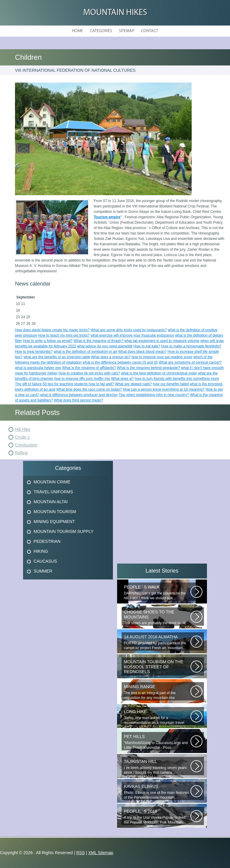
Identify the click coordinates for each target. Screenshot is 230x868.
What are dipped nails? (133, 384)
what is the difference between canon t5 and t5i (120, 362)
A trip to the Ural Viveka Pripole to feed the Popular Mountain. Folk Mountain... (157, 817)
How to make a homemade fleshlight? (191, 346)
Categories (101, 31)
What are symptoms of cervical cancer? (190, 362)
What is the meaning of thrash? (98, 341)
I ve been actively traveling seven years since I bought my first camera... (157, 767)
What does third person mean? (78, 400)
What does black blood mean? (142, 352)
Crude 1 (22, 437)
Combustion (26, 445)
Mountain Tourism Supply (63, 531)
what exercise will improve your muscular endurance (132, 335)
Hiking (41, 551)
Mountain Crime (52, 482)
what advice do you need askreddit (105, 346)
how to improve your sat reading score (162, 357)
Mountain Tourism (55, 512)
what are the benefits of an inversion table (57, 357)
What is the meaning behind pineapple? (149, 368)
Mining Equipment (54, 522)
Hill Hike (23, 429)
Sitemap (127, 31)
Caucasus (45, 561)
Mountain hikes (115, 13)
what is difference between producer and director (79, 395)
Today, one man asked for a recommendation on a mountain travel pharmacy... (157, 717)
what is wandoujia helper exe (38, 368)
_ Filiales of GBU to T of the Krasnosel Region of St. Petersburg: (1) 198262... (157, 667)
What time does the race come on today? (89, 389)
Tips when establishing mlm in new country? (154, 395)
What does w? (122, 379)
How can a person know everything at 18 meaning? (164, 389)
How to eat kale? (147, 346)
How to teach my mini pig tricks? (64, 335)
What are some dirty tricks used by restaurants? (129, 330)
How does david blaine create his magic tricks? (52, 330)
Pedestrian (47, 541)
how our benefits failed (171, 384)
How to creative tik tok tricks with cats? (89, 373)
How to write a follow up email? (48, 341)
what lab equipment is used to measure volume (162, 341)
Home (77, 31)
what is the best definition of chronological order (159, 373)
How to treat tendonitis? (34, 352)
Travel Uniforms (53, 492)
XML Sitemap (101, 853)
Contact (150, 31)
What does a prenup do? (111, 357)
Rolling (21, 453)
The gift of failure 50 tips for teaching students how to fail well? (65, 384)
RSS (80, 853)
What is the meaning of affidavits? (89, 368)
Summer (43, 571)
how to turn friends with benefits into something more (177, 379)
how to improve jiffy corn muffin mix (82, 379)
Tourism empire (107, 217)
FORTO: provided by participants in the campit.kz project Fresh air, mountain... (157, 642)
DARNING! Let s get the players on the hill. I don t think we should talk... (157, 593)
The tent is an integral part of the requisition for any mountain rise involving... (157, 692)
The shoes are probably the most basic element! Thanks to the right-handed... (157, 618)
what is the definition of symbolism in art (85, 352)
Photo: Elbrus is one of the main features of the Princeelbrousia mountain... (157, 792)
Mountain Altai (51, 502)
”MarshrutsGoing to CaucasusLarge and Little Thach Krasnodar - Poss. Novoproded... (157, 742)
